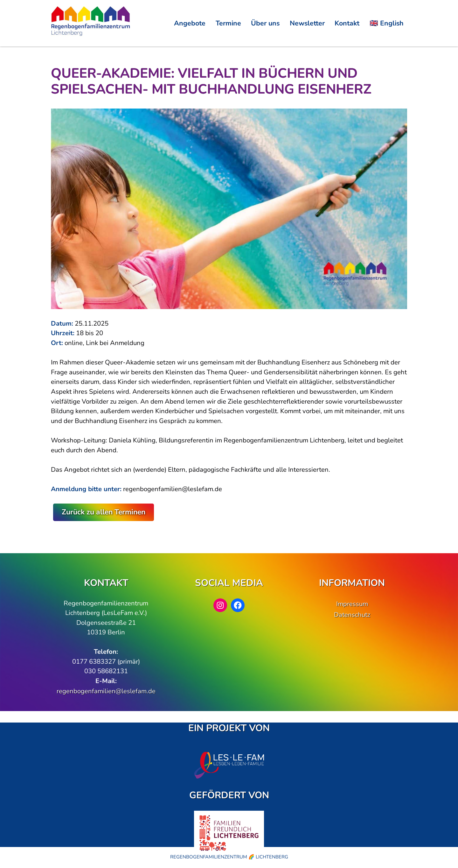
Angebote (190, 23)
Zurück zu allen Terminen (104, 512)
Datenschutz (352, 615)
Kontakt (347, 23)
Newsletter (307, 23)
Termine (228, 23)
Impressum (352, 604)
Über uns (265, 23)
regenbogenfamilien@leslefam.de (106, 691)
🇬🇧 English (387, 23)
